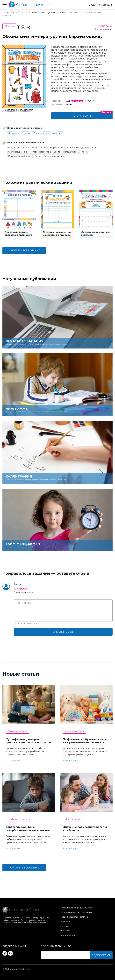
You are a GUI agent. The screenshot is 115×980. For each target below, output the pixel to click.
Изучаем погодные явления (47, 133)
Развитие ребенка (75, 731)
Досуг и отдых (73, 819)
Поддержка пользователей (74, 917)
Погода (9, 26)
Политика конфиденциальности (76, 908)
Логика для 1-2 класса (19, 133)
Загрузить (82, 116)
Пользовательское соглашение (76, 912)
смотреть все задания (25, 251)
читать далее (13, 761)
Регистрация (105, 5)
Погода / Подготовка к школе (45, 152)
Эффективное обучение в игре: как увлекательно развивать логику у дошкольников (85, 742)
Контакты (65, 931)
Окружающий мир (18, 152)
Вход (92, 5)
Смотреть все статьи (25, 868)
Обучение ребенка (17, 731)
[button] (5, 214)
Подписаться (101, 955)
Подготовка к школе (19, 148)
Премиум (65, 926)
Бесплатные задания (77, 148)
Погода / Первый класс (75, 152)
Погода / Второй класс (20, 156)
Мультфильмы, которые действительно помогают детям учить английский (29, 742)
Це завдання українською (18, 110)
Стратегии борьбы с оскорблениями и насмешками (28, 829)
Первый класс (39, 148)
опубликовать (63, 632)
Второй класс (57, 148)
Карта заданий (67, 935)
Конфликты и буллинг (19, 819)
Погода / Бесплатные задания (50, 156)
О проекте (65, 921)
